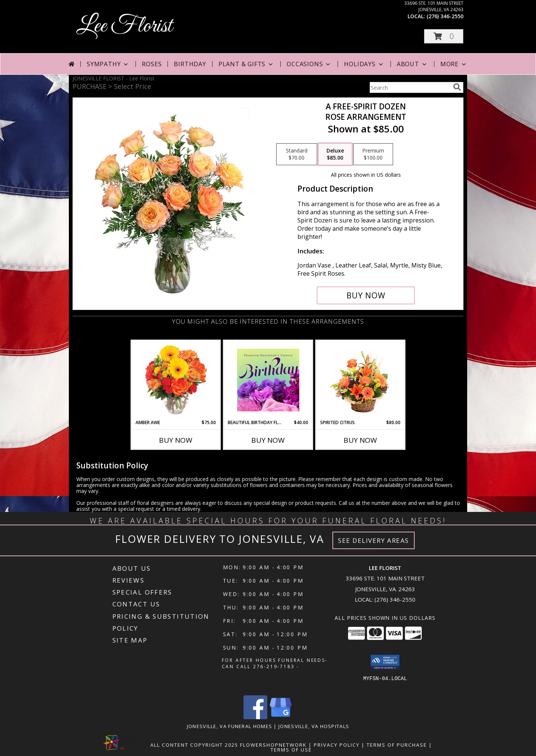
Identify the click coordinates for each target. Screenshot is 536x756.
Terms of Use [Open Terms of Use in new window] (291, 750)
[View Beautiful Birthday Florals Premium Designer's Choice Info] (268, 380)
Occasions (309, 64)
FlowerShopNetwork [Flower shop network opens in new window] (273, 745)
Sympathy (108, 64)
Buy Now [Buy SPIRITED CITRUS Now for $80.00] (360, 440)
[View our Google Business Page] (281, 717)
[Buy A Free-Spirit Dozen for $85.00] (366, 295)
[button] (444, 36)
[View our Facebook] (255, 717)
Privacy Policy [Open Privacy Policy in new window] (337, 745)
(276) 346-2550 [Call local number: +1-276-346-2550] (445, 16)
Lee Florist (124, 26)
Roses (152, 64)
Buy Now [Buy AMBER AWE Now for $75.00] (176, 440)
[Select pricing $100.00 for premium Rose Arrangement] (373, 154)
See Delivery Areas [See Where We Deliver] (374, 540)
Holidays (364, 64)
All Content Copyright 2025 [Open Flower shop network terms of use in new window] (194, 745)
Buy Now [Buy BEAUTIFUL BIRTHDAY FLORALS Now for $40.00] (268, 440)
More (454, 64)
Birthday (190, 64)
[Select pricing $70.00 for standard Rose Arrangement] (297, 154)
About (412, 64)
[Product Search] (410, 87)
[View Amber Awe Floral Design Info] (176, 380)
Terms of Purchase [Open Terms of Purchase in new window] (397, 745)
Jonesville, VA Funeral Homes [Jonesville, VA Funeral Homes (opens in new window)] (229, 726)
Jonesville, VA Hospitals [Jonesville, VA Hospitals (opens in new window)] (314, 726)
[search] (457, 87)
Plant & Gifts (246, 64)
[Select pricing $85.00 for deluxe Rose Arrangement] (335, 154)
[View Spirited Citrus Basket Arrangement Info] (360, 380)
